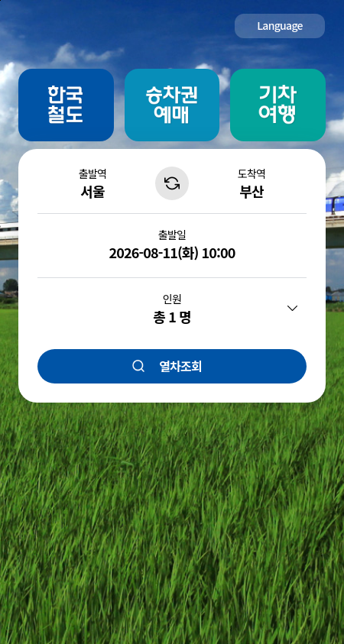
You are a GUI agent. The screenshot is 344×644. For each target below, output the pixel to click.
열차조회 (180, 366)
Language (280, 25)
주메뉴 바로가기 (0, 0)
